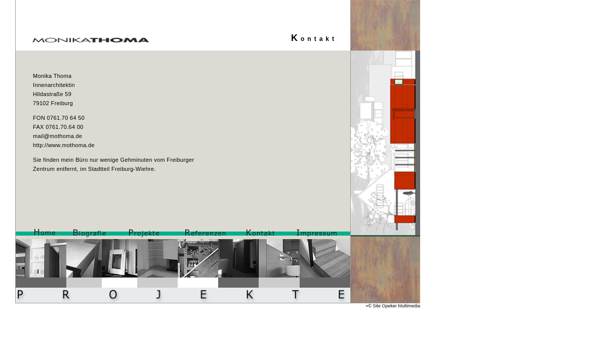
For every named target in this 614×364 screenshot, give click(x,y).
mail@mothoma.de (57, 136)
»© (369, 306)
